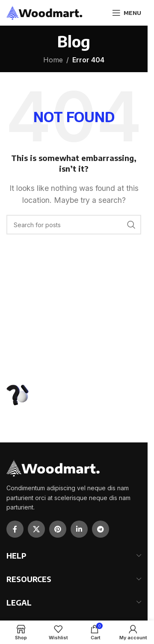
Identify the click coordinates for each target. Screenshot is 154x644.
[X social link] (36, 529)
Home (53, 60)
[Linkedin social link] (79, 529)
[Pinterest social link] (58, 529)
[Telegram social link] (101, 529)
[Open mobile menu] (127, 13)
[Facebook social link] (15, 529)
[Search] (74, 225)
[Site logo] (45, 12)
